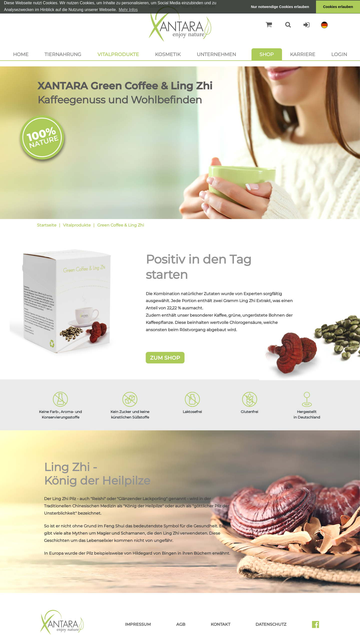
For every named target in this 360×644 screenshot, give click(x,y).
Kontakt (220, 624)
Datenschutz (271, 624)
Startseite (47, 225)
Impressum (138, 624)
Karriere (303, 54)
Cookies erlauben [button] (338, 7)
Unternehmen (216, 54)
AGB (181, 624)
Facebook (317, 626)
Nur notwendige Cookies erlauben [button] (280, 7)
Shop (267, 54)
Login (339, 54)
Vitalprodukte (118, 54)
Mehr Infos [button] (128, 10)
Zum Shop (165, 358)
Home (21, 54)
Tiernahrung (63, 54)
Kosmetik (168, 54)
